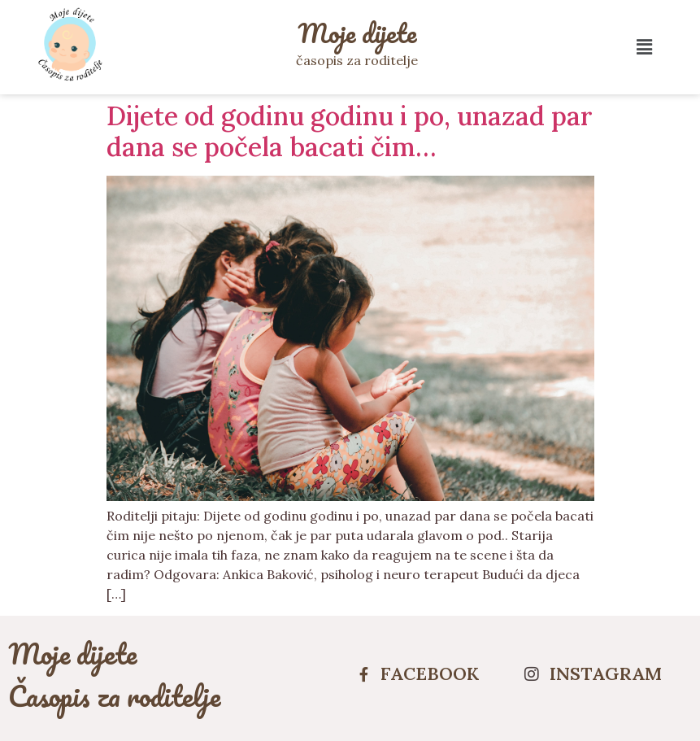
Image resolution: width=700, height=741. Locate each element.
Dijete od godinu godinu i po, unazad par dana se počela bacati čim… (350, 131)
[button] (645, 47)
